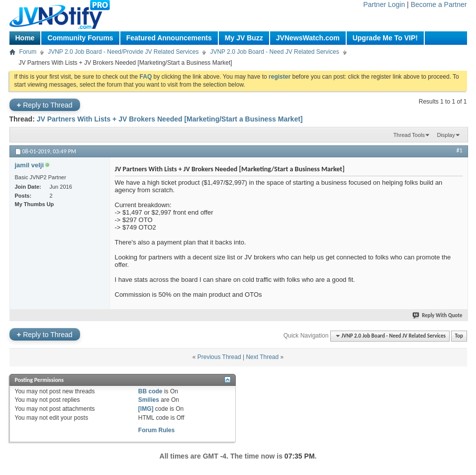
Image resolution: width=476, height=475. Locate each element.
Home (25, 38)
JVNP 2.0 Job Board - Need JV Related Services (274, 52)
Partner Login (384, 4)
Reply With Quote (438, 315)
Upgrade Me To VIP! (385, 38)
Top (459, 336)
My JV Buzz (244, 38)
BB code (150, 391)
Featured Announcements (169, 38)
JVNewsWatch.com (308, 38)
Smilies (149, 400)
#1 (459, 150)
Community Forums (80, 38)
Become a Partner (439, 4)
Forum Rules (156, 430)
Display (446, 135)
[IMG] (146, 409)
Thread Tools (409, 135)
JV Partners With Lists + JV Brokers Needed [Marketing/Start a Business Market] (170, 119)
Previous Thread (219, 357)
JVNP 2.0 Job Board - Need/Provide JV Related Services (123, 52)
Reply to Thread (45, 105)
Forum (28, 52)
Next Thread (262, 357)
